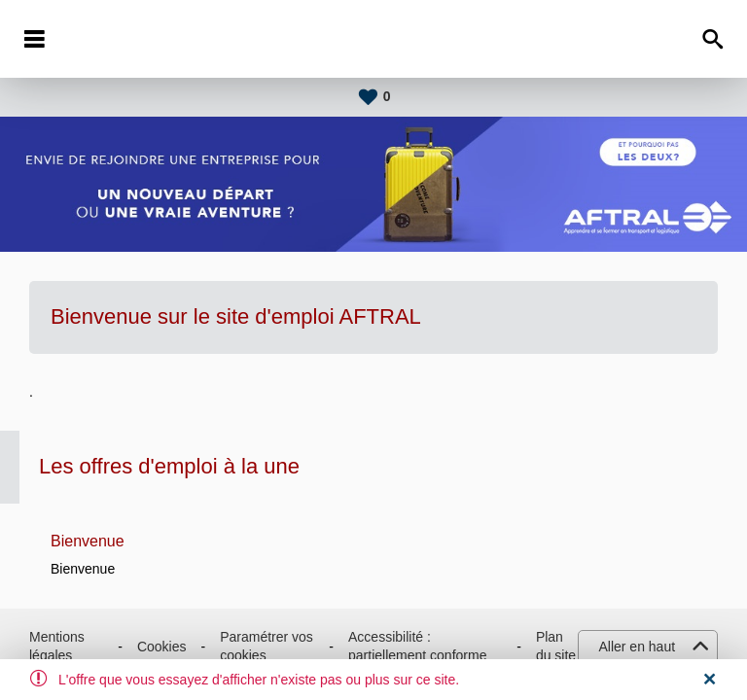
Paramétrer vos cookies (267, 647)
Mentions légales (57, 647)
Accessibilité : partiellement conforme (417, 647)
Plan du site (556, 647)
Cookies (162, 647)
